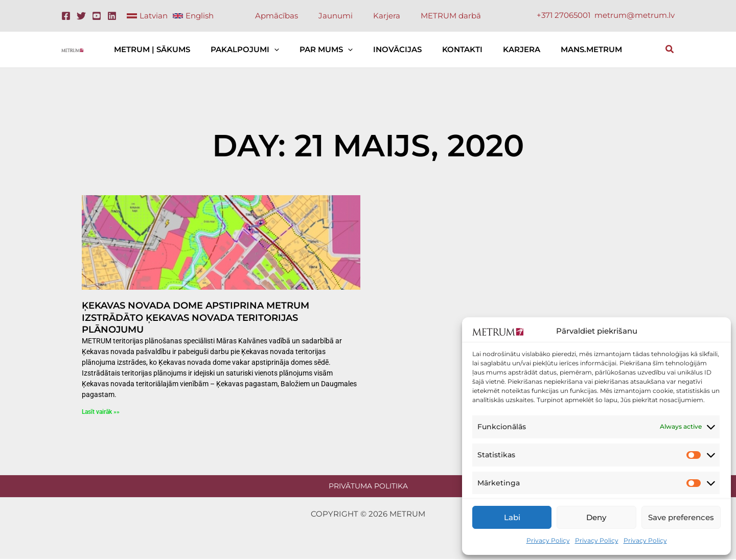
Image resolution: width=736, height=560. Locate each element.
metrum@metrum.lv (635, 15)
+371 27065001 (563, 15)
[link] (147, 16)
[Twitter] (81, 16)
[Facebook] (66, 16)
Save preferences (681, 517)
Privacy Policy (548, 540)
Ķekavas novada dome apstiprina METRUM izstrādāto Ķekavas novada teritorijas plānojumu (195, 318)
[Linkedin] (112, 16)
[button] (284, 50)
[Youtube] (97, 16)
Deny (596, 517)
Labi (512, 517)
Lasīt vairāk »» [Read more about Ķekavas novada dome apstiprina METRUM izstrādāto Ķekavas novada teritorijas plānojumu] (101, 412)
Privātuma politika (368, 486)
